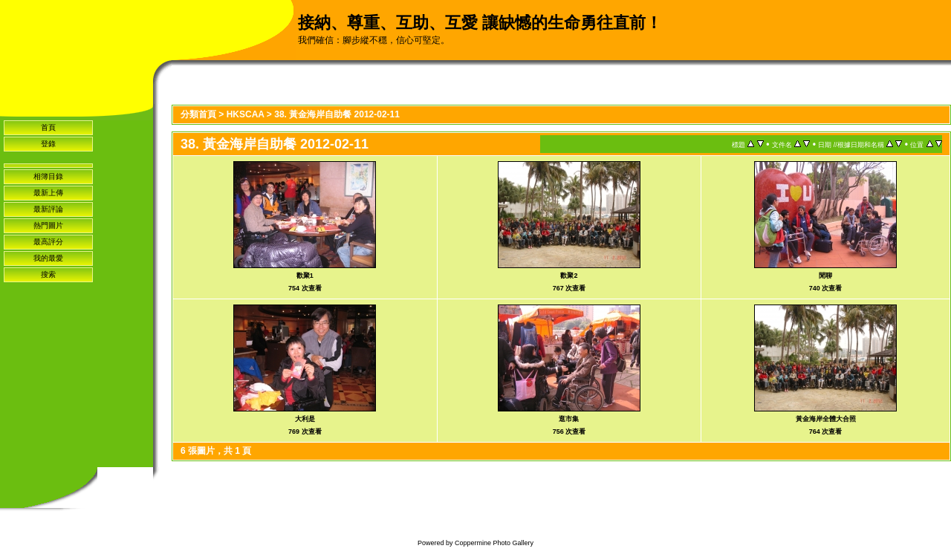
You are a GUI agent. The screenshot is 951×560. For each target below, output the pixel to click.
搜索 (48, 274)
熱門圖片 (48, 225)
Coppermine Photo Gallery (494, 543)
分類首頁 (198, 114)
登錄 (48, 144)
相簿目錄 (48, 176)
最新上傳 (48, 193)
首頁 (48, 127)
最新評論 (48, 209)
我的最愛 (48, 258)
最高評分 (48, 242)
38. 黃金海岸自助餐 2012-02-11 (337, 114)
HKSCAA (246, 114)
